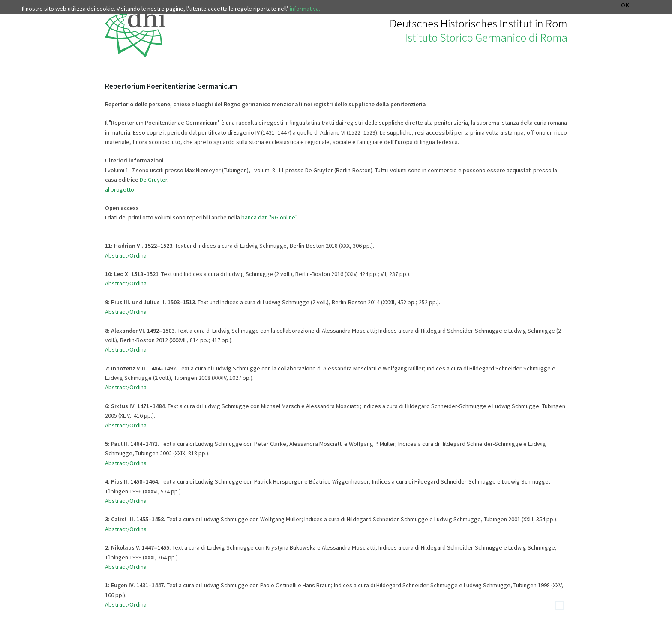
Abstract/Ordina (126, 349)
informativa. (305, 9)
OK (625, 5)
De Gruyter (153, 180)
